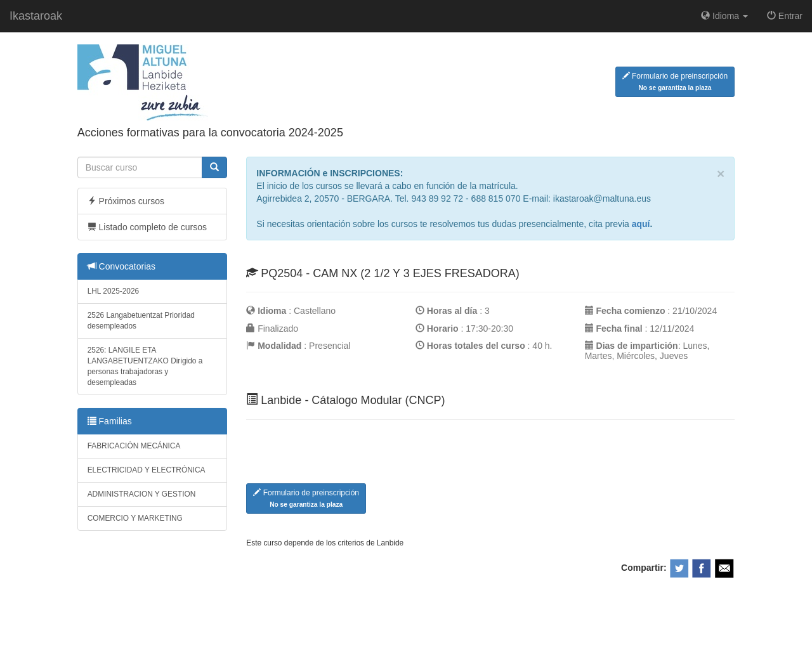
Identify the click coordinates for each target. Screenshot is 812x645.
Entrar (785, 16)
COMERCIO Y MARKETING (135, 518)
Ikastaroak (36, 16)
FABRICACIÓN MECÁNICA (134, 446)
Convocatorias (121, 266)
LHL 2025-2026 (114, 291)
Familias (110, 421)
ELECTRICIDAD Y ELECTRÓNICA (147, 470)
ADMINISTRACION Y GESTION (142, 494)
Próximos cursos (126, 201)
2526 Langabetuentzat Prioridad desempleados (141, 321)
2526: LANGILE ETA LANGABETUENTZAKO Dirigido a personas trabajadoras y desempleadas (145, 366)
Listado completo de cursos (147, 227)
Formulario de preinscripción (675, 81)
